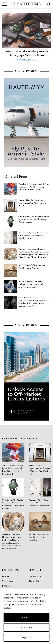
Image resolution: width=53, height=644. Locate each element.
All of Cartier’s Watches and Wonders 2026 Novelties (39, 537)
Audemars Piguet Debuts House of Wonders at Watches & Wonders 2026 (39, 503)
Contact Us (35, 576)
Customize (27, 627)
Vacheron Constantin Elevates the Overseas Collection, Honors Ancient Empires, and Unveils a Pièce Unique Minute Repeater (12, 541)
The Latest (8, 581)
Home (5, 576)
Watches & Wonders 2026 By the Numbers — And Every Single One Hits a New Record (13, 470)
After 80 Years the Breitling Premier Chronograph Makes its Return (26, 53)
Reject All (26, 637)
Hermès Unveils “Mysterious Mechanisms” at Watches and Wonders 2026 (40, 470)
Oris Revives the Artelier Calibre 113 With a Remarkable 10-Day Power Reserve (13, 504)
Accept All (27, 618)
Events (6, 586)
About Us (34, 581)
